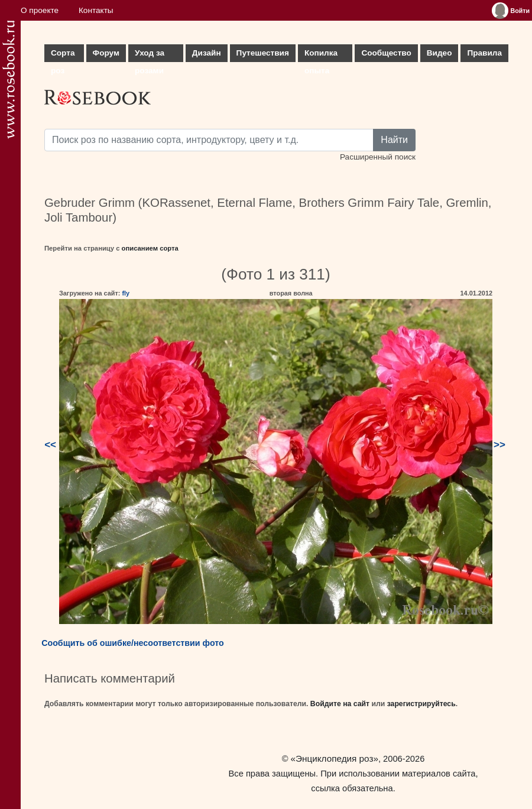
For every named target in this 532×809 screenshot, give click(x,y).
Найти (394, 140)
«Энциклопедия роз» (335, 758)
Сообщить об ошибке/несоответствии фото (133, 643)
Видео (439, 53)
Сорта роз (63, 55)
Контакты (96, 10)
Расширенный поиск (378, 157)
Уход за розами (150, 55)
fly (126, 293)
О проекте (40, 10)
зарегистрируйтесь (421, 704)
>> (499, 445)
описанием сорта (150, 248)
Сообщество (386, 53)
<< (50, 445)
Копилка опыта (321, 55)
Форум (106, 53)
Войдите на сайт (340, 704)
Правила (484, 53)
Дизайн (207, 53)
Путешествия (263, 53)
